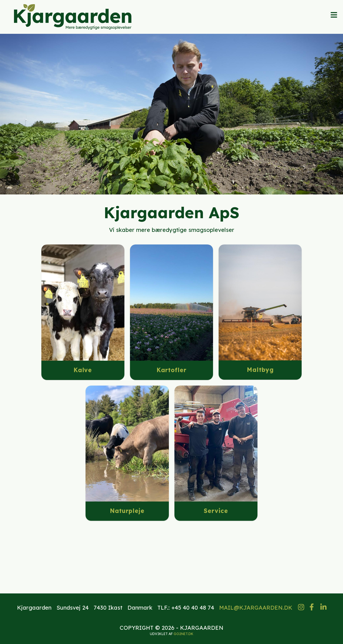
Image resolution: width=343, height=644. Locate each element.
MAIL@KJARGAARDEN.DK (256, 608)
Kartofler (171, 370)
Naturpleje (127, 511)
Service (216, 511)
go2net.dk (184, 634)
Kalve (83, 370)
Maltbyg (260, 370)
